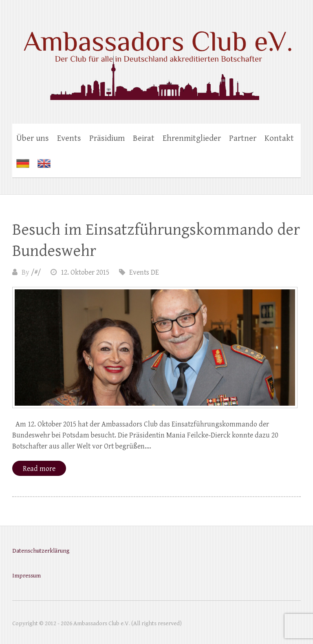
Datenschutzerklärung (41, 551)
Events (69, 138)
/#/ (36, 272)
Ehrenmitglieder (192, 138)
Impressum (26, 576)
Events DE (144, 272)
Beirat (144, 138)
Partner (243, 138)
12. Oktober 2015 (85, 272)
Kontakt (279, 138)
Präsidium (107, 138)
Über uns (33, 138)
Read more (39, 469)
